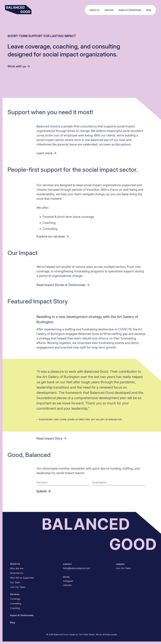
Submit (43, 491)
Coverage (15, 599)
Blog (149, 10)
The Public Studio (87, 634)
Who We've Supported (22, 578)
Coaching (15, 608)
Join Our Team (18, 587)
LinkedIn (67, 585)
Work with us (19, 66)
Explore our (53, 237)
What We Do (17, 573)
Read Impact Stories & (63, 285)
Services (109, 10)
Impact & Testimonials (130, 10)
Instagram (68, 581)
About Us (95, 10)
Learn (46, 154)
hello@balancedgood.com (76, 568)
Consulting (16, 604)
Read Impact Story (51, 439)
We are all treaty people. (107, 634)
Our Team (15, 582)
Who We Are (17, 568)
